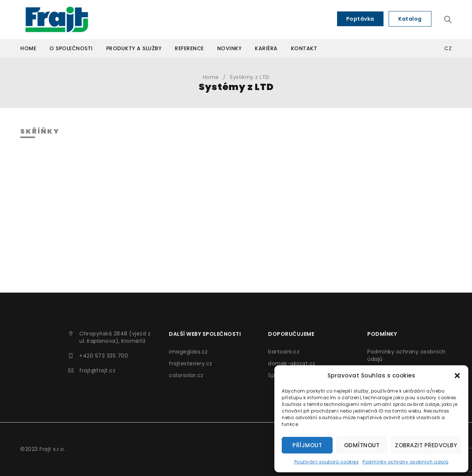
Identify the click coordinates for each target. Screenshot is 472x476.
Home (211, 77)
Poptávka (360, 19)
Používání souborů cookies (327, 462)
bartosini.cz (284, 352)
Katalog (410, 19)
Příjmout (307, 445)
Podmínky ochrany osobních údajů (406, 462)
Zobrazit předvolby (426, 445)
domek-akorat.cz (292, 363)
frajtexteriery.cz (191, 363)
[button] (457, 376)
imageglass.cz (188, 352)
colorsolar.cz (186, 375)
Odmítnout (362, 445)
